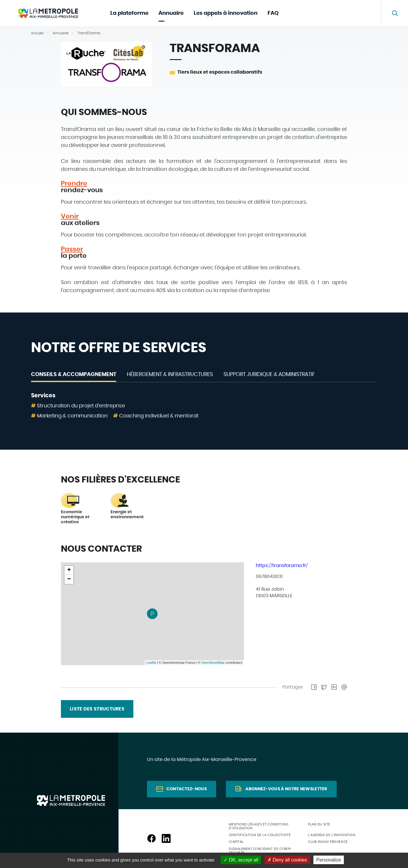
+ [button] (69, 570)
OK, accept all (241, 860)
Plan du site (319, 824)
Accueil (37, 33)
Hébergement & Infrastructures (170, 375)
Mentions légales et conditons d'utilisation (259, 826)
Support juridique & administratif (269, 375)
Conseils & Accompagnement (74, 375)
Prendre (74, 184)
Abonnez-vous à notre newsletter (286, 789)
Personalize (329, 860)
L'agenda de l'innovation (332, 835)
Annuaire (171, 13)
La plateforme (129, 13)
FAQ (273, 13)
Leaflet (151, 663)
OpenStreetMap (213, 663)
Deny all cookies (287, 860)
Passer (72, 249)
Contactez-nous (187, 789)
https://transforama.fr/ (282, 566)
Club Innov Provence (328, 842)
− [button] (69, 579)
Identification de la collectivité (260, 835)
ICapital (236, 842)
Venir (70, 216)
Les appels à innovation (226, 13)
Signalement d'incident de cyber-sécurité (260, 851)
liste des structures (97, 709)
